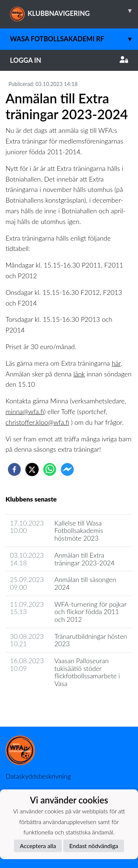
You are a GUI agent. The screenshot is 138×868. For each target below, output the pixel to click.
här (116, 363)
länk (79, 374)
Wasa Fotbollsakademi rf (74, 39)
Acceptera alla (38, 846)
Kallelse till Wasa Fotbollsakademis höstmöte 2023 (79, 531)
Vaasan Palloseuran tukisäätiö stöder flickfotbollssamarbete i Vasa (87, 672)
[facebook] (14, 469)
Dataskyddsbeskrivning (38, 776)
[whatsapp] (50, 469)
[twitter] (32, 469)
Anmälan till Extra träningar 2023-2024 (85, 559)
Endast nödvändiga (94, 846)
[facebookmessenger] (67, 469)
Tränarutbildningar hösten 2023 (91, 640)
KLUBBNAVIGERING (74, 11)
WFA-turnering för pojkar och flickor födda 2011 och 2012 (91, 612)
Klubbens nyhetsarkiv (41, 705)
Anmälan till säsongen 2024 (85, 583)
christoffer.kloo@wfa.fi (37, 422)
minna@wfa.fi (25, 411)
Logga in (69, 60)
